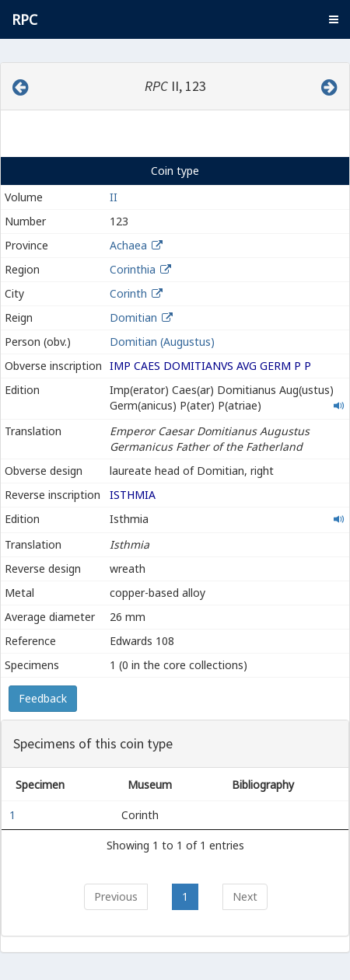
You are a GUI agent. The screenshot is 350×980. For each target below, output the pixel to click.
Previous (116, 896)
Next (245, 896)
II (114, 197)
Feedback (43, 698)
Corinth (128, 293)
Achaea (128, 245)
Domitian (133, 317)
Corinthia (133, 269)
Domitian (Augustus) (162, 342)
